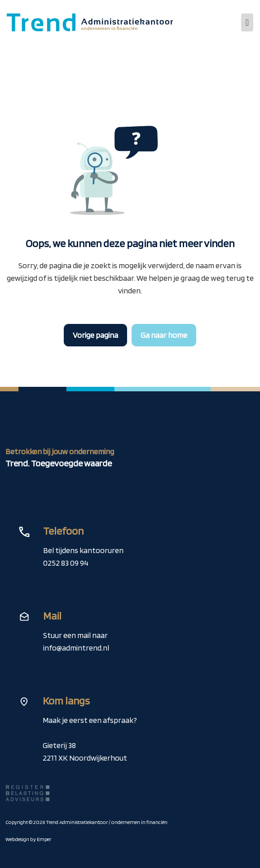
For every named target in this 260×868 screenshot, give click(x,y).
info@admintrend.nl (76, 648)
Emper (44, 839)
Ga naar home (164, 335)
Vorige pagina (95, 335)
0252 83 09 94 (66, 563)
